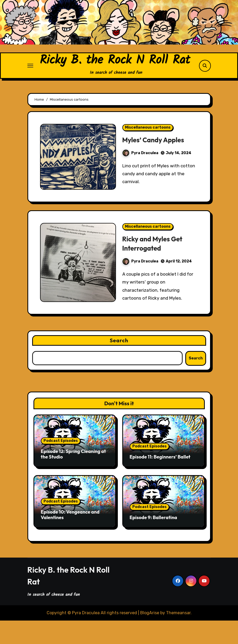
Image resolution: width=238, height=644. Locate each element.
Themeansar (178, 636)
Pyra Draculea (140, 176)
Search (119, 364)
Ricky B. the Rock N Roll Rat (115, 72)
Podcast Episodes (61, 464)
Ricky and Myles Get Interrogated (155, 267)
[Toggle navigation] (30, 77)
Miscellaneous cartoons (148, 151)
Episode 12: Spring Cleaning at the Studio (73, 478)
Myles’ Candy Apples (156, 163)
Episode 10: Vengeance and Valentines (70, 538)
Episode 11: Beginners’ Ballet (160, 480)
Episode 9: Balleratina (154, 541)
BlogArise (150, 636)
